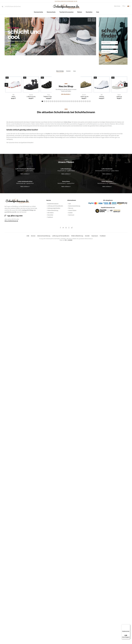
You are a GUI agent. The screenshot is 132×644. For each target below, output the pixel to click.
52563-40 (119, 97)
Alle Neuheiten (66, 96)
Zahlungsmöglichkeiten (54, 208)
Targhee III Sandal (49, 97)
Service (33, 236)
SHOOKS (70, 240)
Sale (94, 12)
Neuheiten (86, 12)
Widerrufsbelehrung (53, 210)
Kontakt (70, 213)
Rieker (119, 95)
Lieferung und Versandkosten (55, 206)
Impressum (71, 215)
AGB (69, 204)
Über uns (71, 208)
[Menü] (129, 626)
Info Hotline (50, 213)
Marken (78, 12)
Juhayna (102, 97)
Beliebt (68, 71)
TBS (13, 95)
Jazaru (13, 97)
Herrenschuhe (53, 12)
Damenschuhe (41, 12)
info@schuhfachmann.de (11, 221)
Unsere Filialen (72, 210)
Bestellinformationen (53, 204)
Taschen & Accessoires (66, 12)
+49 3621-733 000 (14, 216)
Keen (49, 95)
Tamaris (31, 95)
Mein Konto (117, 6)
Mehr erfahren (25, 174)
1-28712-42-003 (31, 97)
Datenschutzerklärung (74, 206)
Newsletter (50, 215)
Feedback (50, 217)
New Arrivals (60, 71)
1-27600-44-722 (84, 97)
